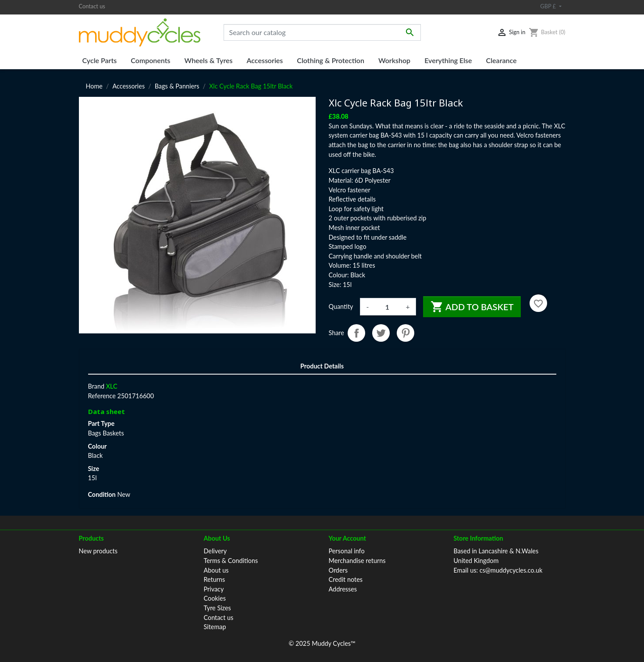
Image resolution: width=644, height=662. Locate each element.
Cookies (215, 598)
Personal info (347, 551)
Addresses (343, 589)
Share (356, 333)
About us (216, 570)
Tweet (381, 333)
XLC (112, 386)
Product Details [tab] (322, 366)
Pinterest (406, 333)
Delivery (215, 551)
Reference (102, 396)
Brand (96, 386)
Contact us (92, 6)
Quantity (341, 306)
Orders (338, 570)
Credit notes (346, 579)
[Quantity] (387, 307)
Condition (102, 494)
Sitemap (215, 627)
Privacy (214, 589)
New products (98, 551)
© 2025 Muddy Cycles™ (322, 643)
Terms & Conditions (231, 561)
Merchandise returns (357, 561)
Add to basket (472, 307)
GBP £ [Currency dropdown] (549, 6)
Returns (215, 579)
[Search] (322, 32)
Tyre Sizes (217, 608)
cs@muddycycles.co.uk (511, 570)
